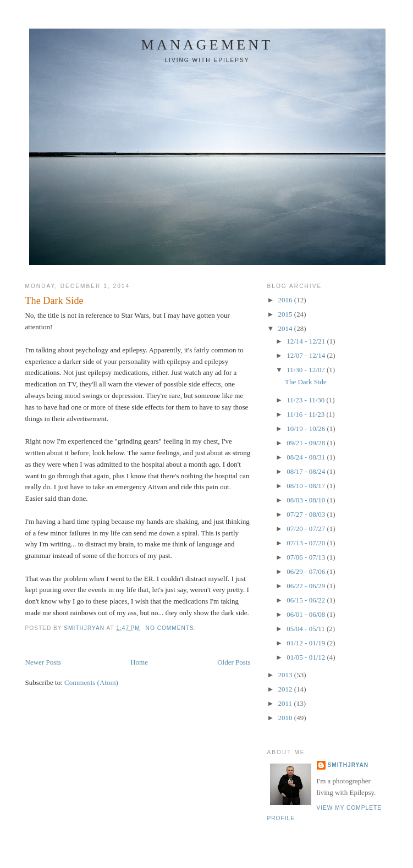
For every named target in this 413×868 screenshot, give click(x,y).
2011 (286, 703)
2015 (286, 314)
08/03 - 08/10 (307, 500)
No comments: (172, 628)
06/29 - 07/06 (307, 571)
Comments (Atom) (91, 682)
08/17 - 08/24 (307, 471)
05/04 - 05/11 (307, 629)
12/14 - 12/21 (307, 341)
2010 (286, 718)
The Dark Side (54, 301)
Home (139, 662)
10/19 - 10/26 (307, 429)
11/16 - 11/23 (306, 414)
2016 (286, 300)
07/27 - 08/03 (307, 514)
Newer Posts (43, 662)
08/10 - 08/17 (307, 486)
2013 (286, 675)
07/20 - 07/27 (307, 529)
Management (207, 45)
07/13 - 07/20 (307, 543)
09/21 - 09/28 (307, 443)
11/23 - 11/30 (306, 400)
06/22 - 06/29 (307, 586)
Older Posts (234, 662)
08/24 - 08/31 (307, 457)
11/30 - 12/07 (307, 370)
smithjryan (348, 765)
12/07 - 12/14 (307, 355)
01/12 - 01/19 (307, 643)
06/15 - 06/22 (307, 600)
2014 (286, 328)
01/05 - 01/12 (307, 657)
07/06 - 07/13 (307, 557)
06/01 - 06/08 (307, 614)
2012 (286, 689)
